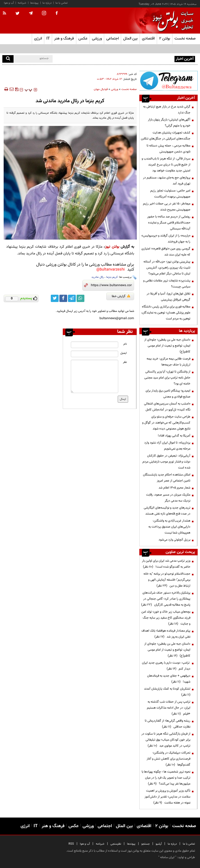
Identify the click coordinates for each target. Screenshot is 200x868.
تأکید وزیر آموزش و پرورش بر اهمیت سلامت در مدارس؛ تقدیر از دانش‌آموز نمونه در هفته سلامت (167, 797)
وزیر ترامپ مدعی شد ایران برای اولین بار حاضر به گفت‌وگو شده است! (166, 564)
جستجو (146, 844)
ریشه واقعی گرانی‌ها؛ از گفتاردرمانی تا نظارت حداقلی (168, 724)
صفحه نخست (185, 39)
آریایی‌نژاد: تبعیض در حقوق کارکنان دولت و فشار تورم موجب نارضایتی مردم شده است (166, 462)
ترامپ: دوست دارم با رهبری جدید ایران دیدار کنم (166, 666)
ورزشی (115, 89)
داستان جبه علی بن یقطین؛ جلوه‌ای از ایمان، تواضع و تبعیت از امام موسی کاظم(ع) (167, 346)
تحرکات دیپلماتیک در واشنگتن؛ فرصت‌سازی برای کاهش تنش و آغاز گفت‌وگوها (168, 759)
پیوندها (34, 3)
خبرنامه (22, 3)
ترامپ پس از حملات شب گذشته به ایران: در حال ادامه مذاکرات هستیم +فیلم (169, 708)
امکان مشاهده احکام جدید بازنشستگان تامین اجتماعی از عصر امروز (167, 478)
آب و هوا (9, 3)
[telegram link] (72, 298)
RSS (71, 844)
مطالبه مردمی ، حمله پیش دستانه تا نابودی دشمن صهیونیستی (168, 149)
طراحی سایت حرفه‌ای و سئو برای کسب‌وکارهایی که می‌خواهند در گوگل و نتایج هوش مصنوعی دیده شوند (166, 423)
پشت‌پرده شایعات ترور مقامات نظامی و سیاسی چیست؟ (167, 284)
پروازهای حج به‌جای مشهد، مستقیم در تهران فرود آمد (167, 181)
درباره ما (47, 3)
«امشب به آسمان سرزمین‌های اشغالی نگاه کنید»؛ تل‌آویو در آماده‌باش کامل (167, 407)
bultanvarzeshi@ (111, 270)
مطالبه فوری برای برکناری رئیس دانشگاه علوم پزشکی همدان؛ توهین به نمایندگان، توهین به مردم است (166, 313)
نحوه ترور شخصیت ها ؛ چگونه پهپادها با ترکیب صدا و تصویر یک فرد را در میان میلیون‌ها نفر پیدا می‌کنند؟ (166, 778)
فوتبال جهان (101, 89)
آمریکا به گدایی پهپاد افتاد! (174, 436)
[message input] (94, 376)
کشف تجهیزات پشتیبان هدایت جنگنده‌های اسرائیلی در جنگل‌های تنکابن (166, 136)
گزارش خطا (121, 296)
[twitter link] (55, 298)
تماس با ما (62, 3)
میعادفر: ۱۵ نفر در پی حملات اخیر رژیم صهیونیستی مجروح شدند (167, 207)
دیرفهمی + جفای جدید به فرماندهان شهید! (169, 679)
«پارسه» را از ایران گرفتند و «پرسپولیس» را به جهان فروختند (166, 239)
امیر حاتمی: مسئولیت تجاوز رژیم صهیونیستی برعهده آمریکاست (170, 194)
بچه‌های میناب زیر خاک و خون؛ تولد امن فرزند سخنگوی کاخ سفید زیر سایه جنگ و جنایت (166, 618)
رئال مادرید (98, 277)
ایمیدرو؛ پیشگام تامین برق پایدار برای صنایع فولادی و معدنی (168, 394)
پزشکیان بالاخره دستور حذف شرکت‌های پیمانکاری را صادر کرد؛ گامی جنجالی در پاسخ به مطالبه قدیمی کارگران (166, 599)
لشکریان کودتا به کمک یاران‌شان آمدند (166, 692)
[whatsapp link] (80, 298)
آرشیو (159, 844)
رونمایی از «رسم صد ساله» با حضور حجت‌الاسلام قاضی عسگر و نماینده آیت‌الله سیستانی (169, 223)
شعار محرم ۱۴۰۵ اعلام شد (174, 488)
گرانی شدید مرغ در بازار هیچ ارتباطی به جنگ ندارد (167, 110)
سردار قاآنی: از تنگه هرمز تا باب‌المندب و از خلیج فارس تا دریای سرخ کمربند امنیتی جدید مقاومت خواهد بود (166, 165)
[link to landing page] (172, 21)
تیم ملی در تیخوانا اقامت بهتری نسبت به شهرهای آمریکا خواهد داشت (131, 59)
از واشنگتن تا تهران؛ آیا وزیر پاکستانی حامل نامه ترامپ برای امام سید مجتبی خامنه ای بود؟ (167, 378)
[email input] (94, 354)
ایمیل (124, 353)
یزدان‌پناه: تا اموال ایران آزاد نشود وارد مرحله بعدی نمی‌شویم (167, 446)
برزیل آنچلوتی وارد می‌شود (174, 540)
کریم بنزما (112, 277)
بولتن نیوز (112, 247)
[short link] (111, 285)
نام (125, 344)
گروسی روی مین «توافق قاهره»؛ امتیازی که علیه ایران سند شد (166, 252)
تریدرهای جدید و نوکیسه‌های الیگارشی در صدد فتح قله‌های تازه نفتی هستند (167, 511)
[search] (8, 59)
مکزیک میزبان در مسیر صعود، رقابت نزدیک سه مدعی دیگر (168, 498)
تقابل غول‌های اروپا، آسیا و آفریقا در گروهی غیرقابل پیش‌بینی (168, 297)
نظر (125, 362)
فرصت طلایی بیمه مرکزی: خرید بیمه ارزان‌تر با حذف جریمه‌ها (168, 362)
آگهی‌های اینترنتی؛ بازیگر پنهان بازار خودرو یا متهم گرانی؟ (169, 123)
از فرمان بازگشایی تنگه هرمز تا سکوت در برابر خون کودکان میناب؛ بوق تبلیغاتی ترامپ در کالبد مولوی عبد (166, 740)
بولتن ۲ (165, 39)
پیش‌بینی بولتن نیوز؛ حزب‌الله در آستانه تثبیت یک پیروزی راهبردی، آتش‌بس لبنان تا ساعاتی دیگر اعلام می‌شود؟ (167, 268)
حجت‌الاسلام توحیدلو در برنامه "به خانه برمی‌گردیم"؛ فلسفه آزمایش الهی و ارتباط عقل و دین (167, 580)
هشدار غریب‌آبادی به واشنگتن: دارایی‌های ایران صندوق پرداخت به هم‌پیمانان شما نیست (169, 527)
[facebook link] (63, 298)
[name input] (94, 345)
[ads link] (168, 81)
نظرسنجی (116, 844)
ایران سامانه (167, 857)
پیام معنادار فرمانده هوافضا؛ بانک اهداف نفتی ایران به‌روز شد (166, 634)
